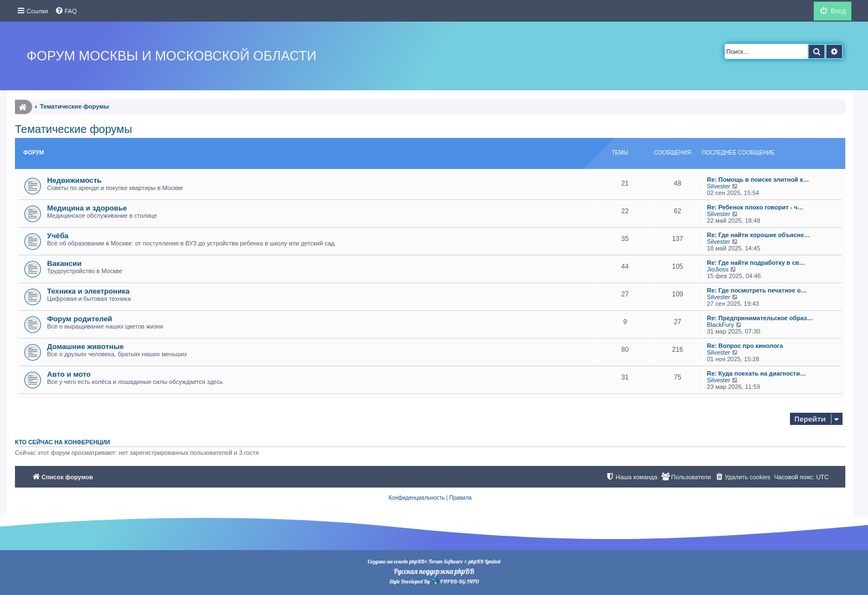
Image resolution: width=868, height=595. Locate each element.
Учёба (58, 236)
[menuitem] (66, 11)
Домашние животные (86, 347)
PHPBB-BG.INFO (455, 580)
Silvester (719, 186)
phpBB (417, 561)
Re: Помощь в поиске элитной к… (758, 179)
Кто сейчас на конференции (63, 442)
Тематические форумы (74, 129)
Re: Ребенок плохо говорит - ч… (755, 207)
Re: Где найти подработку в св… (756, 263)
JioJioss (718, 269)
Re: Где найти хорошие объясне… (758, 235)
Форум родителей (80, 319)
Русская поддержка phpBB (434, 571)
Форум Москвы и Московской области (171, 56)
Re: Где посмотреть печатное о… (757, 290)
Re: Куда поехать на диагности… (756, 373)
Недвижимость (74, 180)
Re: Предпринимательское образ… (760, 318)
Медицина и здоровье (87, 208)
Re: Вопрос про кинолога (745, 346)
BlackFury (720, 325)
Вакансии (64, 263)
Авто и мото (69, 374)
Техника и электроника (88, 291)
